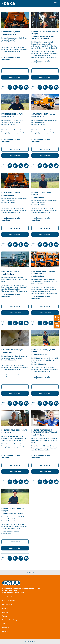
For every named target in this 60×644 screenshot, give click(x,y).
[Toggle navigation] (55, 4)
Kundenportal (30, 572)
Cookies (5, 632)
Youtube (5, 616)
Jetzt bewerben (15, 77)
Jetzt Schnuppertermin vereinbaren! (11, 58)
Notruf (57, 318)
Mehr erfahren (15, 71)
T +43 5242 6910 (8, 597)
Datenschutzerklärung (10, 620)
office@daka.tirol (8, 604)
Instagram (6, 612)
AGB (4, 624)
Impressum (6, 628)
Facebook (5, 608)
